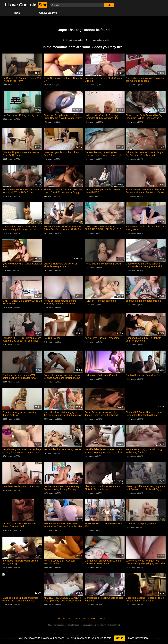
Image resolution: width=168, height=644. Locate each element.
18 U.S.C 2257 (64, 619)
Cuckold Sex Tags (48, 13)
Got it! (120, 638)
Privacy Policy (89, 619)
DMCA (77, 619)
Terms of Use (104, 619)
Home (17, 13)
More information (138, 638)
